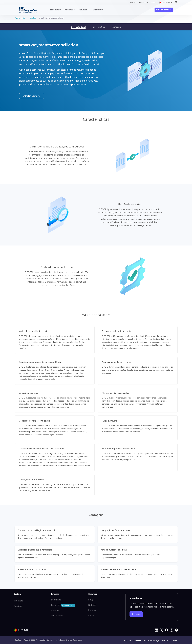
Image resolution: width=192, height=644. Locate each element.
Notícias (92, 605)
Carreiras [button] (143, 2)
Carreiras (63, 605)
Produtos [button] (55, 10)
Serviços (18, 606)
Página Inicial (20, 18)
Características (99, 27)
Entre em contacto (164, 10)
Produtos (32, 18)
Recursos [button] (83, 10)
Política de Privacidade (132, 640)
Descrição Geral (78, 27)
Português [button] (165, 2)
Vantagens (117, 27)
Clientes (55, 610)
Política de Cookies (170, 640)
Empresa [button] (97, 10)
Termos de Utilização (151, 640)
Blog (90, 600)
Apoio (154, 2)
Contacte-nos (58, 615)
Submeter (136, 614)
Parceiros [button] (69, 10)
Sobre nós (56, 600)
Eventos (133, 2)
